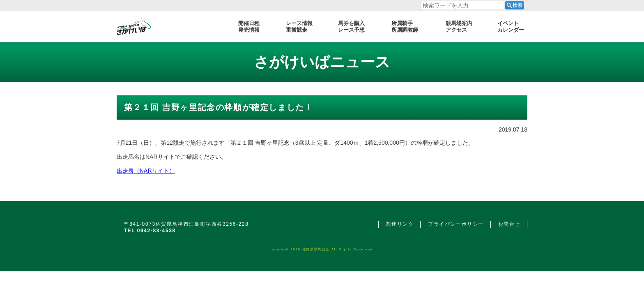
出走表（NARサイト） (146, 171)
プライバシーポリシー (456, 224)
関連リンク (400, 224)
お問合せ (509, 224)
